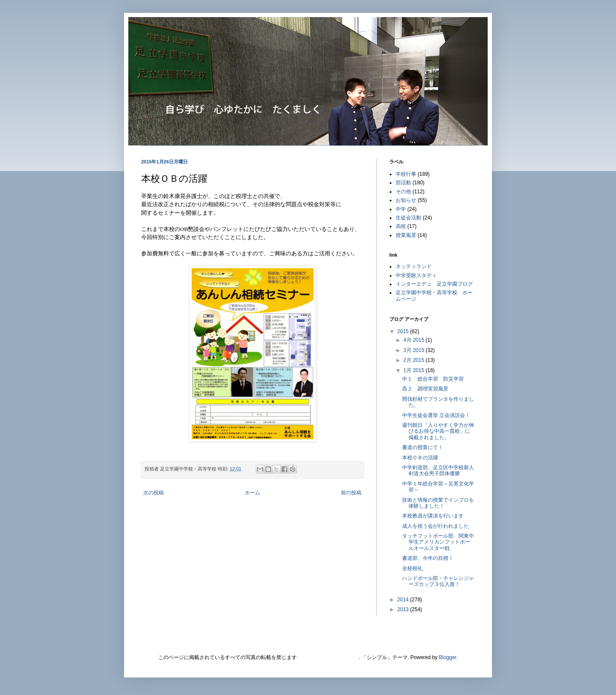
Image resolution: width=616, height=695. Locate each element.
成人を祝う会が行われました (435, 526)
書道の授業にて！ (423, 447)
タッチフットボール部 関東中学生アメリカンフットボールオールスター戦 (438, 542)
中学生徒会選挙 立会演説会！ (436, 415)
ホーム (252, 493)
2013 (404, 609)
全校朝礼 (412, 568)
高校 (401, 226)
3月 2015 (415, 350)
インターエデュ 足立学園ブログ (434, 284)
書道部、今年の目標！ (428, 558)
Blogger (448, 657)
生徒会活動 (409, 218)
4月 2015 (415, 340)
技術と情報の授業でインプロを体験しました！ (438, 503)
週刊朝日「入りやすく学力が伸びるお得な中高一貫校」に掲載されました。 (438, 431)
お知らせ (406, 200)
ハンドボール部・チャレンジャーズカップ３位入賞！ (438, 581)
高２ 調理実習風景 (425, 389)
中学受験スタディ (416, 275)
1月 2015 (415, 370)
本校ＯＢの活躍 (420, 458)
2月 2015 (415, 360)
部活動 (403, 183)
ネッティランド (414, 266)
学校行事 (406, 174)
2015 (404, 331)
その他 (403, 192)
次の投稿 (154, 493)
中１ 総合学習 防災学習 (433, 379)
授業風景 (406, 235)
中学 (401, 209)
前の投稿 (351, 493)
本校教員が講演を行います (433, 516)
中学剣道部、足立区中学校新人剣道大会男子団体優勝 (438, 470)
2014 (404, 600)
